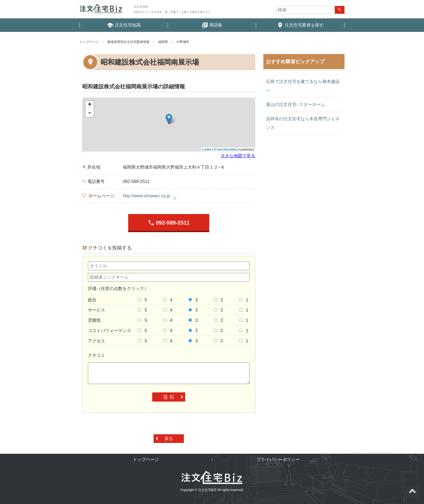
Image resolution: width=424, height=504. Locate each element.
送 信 (169, 397)
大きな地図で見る (238, 156)
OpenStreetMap (227, 149)
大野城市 (183, 42)
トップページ (89, 42)
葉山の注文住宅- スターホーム (296, 104)
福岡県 (163, 42)
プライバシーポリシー (278, 460)
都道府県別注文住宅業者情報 (128, 42)
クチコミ (97, 355)
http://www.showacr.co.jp (146, 196)
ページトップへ (412, 492)
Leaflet (207, 149)
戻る (169, 438)
